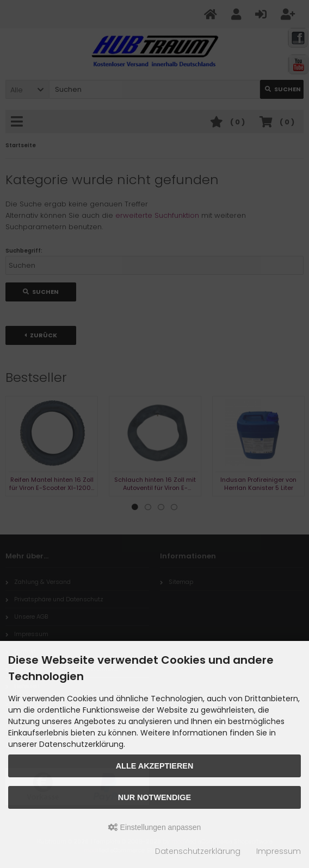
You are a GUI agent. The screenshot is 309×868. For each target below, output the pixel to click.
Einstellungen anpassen (155, 827)
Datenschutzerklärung (198, 851)
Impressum (279, 851)
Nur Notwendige (154, 797)
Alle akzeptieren (155, 766)
